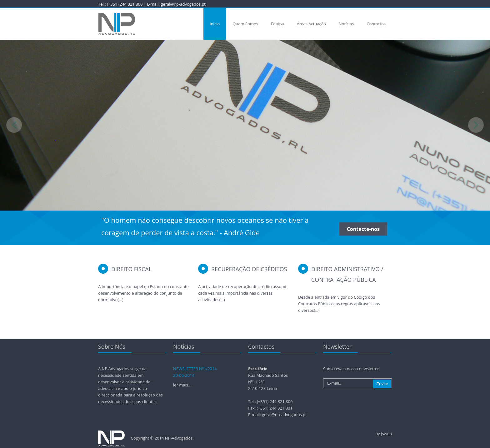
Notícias (346, 24)
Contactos (376, 24)
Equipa (277, 24)
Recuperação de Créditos (249, 269)
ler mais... (182, 385)
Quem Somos (245, 24)
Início (215, 24)
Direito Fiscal (131, 269)
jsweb (386, 434)
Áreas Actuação (311, 24)
